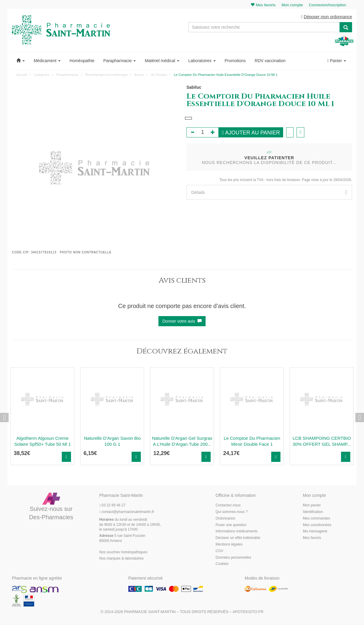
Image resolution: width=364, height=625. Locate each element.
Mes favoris (312, 538)
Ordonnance (226, 519)
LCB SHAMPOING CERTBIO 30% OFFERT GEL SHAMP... (322, 441)
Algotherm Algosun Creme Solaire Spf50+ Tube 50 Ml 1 (43, 441)
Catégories (42, 75)
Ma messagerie (315, 532)
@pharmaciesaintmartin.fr (127, 512)
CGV (220, 551)
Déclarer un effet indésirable (238, 538)
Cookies (222, 564)
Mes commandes (316, 519)
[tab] (269, 193)
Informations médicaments (237, 532)
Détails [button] (269, 193)
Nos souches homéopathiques (123, 552)
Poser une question (231, 525)
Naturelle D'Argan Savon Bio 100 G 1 (112, 441)
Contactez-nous (228, 506)
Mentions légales (229, 545)
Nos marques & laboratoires (122, 559)
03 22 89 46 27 (112, 506)
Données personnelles (233, 558)
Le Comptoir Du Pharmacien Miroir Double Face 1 (252, 441)
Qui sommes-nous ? (232, 512)
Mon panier (312, 506)
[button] (21, 61)
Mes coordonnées (317, 525)
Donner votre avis (182, 321)
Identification (313, 512)
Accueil (22, 75)
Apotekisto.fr (248, 612)
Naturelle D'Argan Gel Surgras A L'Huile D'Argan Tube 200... (182, 441)
